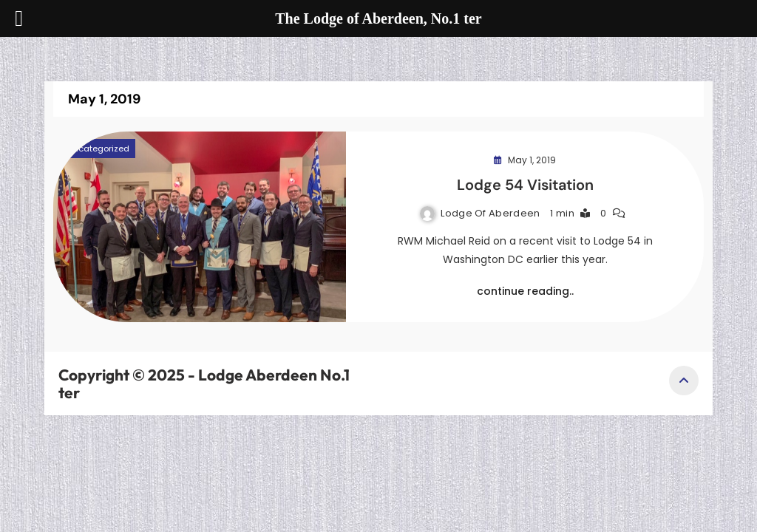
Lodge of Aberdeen (490, 213)
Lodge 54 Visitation (525, 185)
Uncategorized (98, 149)
